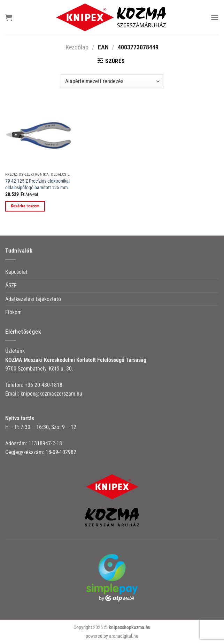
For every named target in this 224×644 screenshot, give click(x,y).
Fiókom (13, 312)
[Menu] (215, 17)
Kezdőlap (77, 47)
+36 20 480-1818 (44, 385)
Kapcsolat (16, 272)
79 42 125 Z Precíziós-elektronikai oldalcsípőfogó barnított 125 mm (37, 184)
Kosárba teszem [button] (25, 206)
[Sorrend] (112, 81)
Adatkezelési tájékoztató (33, 299)
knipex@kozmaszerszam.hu (51, 394)
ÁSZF (11, 285)
